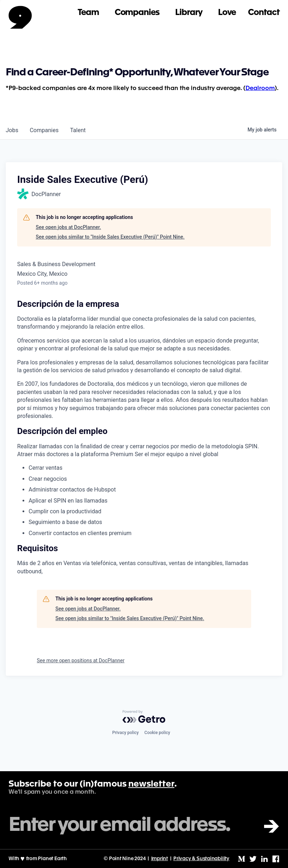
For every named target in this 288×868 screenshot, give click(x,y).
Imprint (160, 859)
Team (88, 13)
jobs (12, 130)
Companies (137, 13)
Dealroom (260, 88)
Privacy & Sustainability (201, 859)
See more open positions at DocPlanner (81, 660)
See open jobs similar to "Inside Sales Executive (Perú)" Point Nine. (110, 237)
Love (227, 13)
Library (189, 13)
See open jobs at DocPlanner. (68, 227)
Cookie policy (157, 733)
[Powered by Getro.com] (144, 717)
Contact (264, 13)
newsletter (151, 784)
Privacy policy (125, 733)
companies (44, 130)
